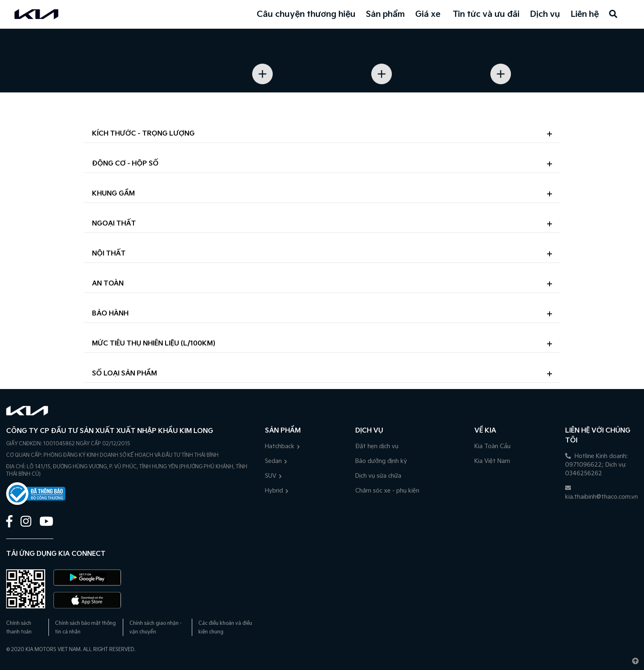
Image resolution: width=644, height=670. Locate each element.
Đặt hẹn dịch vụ (377, 446)
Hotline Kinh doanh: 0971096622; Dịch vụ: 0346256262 (596, 465)
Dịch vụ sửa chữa (378, 476)
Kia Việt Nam (492, 461)
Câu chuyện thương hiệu (306, 14)
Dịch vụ (545, 14)
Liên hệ (585, 14)
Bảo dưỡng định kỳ (381, 461)
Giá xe (428, 14)
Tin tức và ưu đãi (486, 14)
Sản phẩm (385, 14)
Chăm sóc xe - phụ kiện (387, 491)
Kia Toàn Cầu (492, 446)
